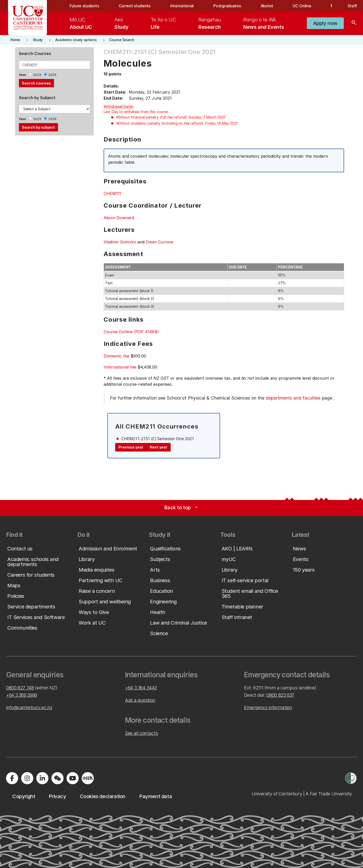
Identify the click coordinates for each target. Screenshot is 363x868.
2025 (37, 75)
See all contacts (141, 733)
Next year (159, 447)
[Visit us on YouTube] (73, 778)
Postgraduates (227, 6)
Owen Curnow (160, 242)
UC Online (302, 6)
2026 (52, 75)
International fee (120, 367)
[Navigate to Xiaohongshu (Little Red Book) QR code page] (88, 778)
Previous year (131, 447)
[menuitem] (81, 23)
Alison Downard (119, 218)
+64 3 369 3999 (22, 695)
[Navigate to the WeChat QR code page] (57, 778)
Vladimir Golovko (120, 242)
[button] (325, 23)
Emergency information (268, 707)
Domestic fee (116, 356)
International (182, 6)
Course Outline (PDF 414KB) (131, 332)
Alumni (267, 6)
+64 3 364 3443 (141, 688)
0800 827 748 (20, 688)
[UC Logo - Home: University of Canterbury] (28, 18)
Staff (352, 6)
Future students (84, 6)
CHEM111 (112, 193)
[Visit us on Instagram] (27, 778)
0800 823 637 (280, 695)
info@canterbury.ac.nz (29, 707)
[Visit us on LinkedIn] (42, 778)
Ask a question (140, 700)
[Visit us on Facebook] (12, 778)
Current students (135, 6)
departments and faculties (293, 398)
